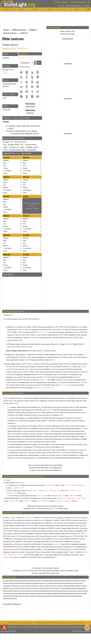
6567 (22, 147)
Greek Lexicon (10, 33)
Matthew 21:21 (65, 450)
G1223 (10, 84)
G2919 (6, 86)
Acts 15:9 (72, 407)
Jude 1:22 (54, 429)
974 (5, 144)
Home (6, 30)
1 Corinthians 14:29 (70, 418)
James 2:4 (45, 453)
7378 (5, 150)
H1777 (18, 483)
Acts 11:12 (46, 410)
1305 (5, 147)
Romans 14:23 (75, 450)
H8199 (13, 483)
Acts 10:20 (19, 458)
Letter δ (24, 33)
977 (22, 144)
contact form (81, 627)
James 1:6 (83, 450)
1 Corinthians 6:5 (52, 421)
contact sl (60, 623)
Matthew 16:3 (38, 418)
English (33, 30)
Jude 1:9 (74, 445)
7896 (23, 150)
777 (12, 142)
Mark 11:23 (23, 453)
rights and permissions (45, 623)
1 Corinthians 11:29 (57, 415)
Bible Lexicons (19, 30)
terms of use (13, 623)
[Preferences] (89, 9)
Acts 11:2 (50, 447)
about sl (70, 623)
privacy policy (26, 623)
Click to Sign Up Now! (78, 2)
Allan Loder (55, 573)
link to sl (79, 623)
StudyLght (15, 4)
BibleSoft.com (57, 470)
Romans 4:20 (80, 458)
